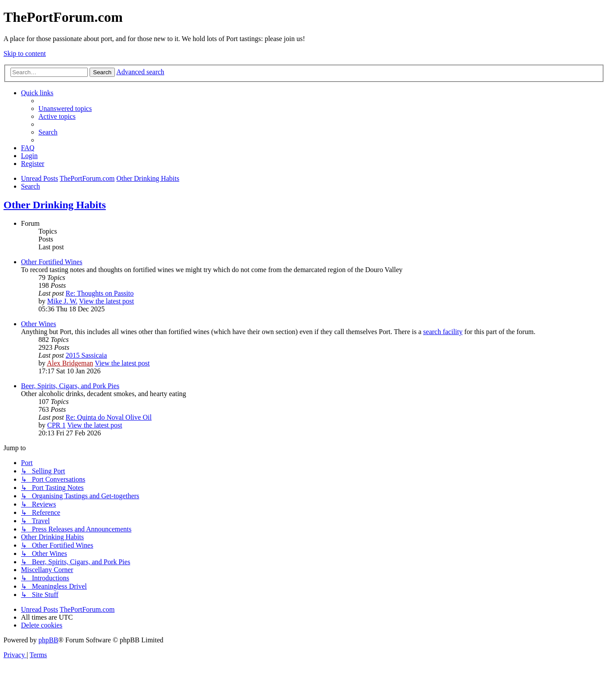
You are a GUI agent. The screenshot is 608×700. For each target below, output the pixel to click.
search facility (443, 332)
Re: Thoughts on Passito (100, 293)
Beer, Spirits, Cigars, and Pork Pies (70, 386)
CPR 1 (56, 425)
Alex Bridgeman (70, 363)
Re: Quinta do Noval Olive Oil (109, 417)
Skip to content (25, 53)
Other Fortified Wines (52, 262)
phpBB (48, 640)
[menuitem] (65, 109)
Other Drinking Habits (55, 205)
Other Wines (38, 324)
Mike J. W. (62, 301)
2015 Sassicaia (86, 355)
